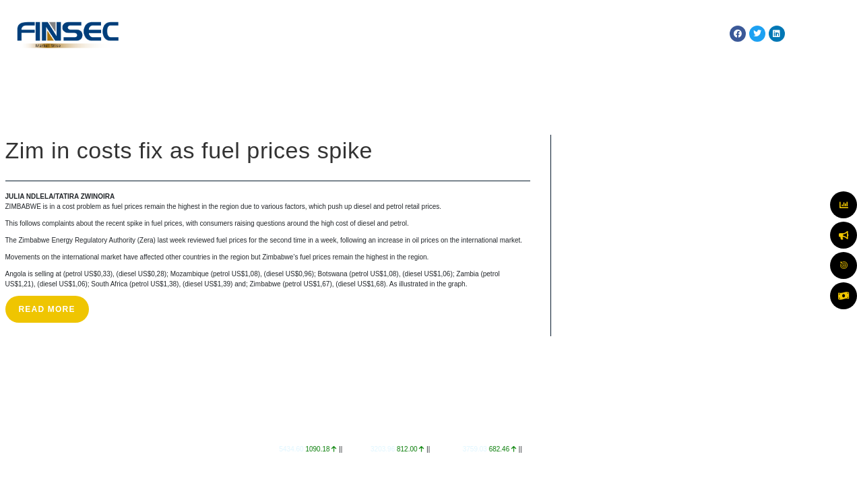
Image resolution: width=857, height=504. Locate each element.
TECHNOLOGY (597, 34)
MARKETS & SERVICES (362, 34)
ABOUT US (273, 34)
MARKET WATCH (454, 34)
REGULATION (527, 34)
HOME (217, 34)
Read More (47, 309)
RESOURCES (673, 34)
